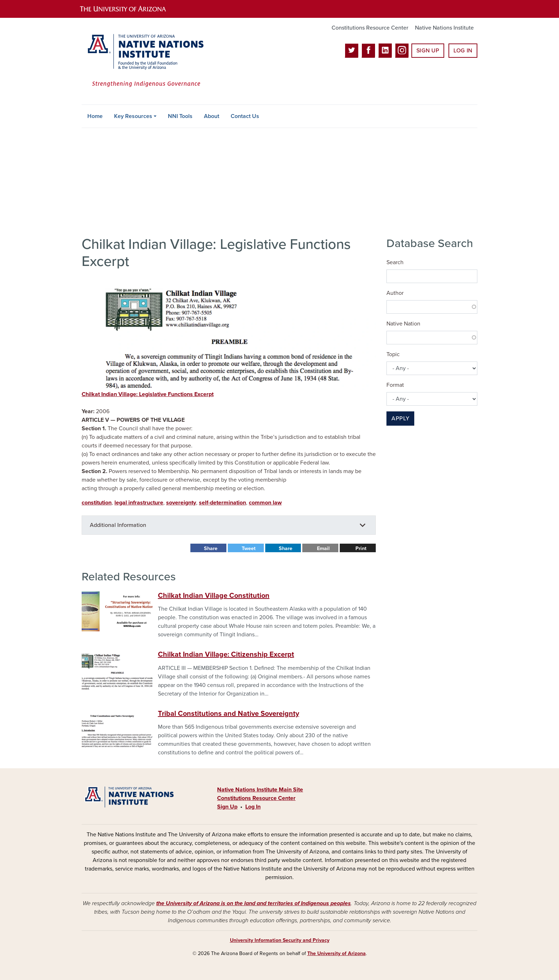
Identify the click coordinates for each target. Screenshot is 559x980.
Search (395, 262)
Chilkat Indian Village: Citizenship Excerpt (226, 655)
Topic (393, 354)
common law (265, 503)
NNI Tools (180, 116)
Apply (400, 419)
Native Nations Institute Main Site (260, 790)
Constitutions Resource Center (370, 28)
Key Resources (133, 116)
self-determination (222, 503)
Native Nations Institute (444, 28)
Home (95, 116)
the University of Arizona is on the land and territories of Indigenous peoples (253, 903)
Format (395, 385)
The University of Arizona (337, 953)
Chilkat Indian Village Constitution (214, 596)
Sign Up (428, 51)
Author (395, 293)
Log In (463, 51)
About (212, 116)
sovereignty (181, 503)
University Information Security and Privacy (280, 940)
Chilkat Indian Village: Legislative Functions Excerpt (148, 394)
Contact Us (245, 116)
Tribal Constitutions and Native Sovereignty (229, 714)
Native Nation (403, 324)
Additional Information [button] (118, 525)
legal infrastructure (139, 503)
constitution (97, 503)
